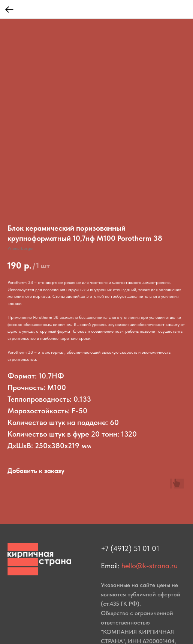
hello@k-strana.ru (150, 566)
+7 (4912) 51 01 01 (130, 548)
